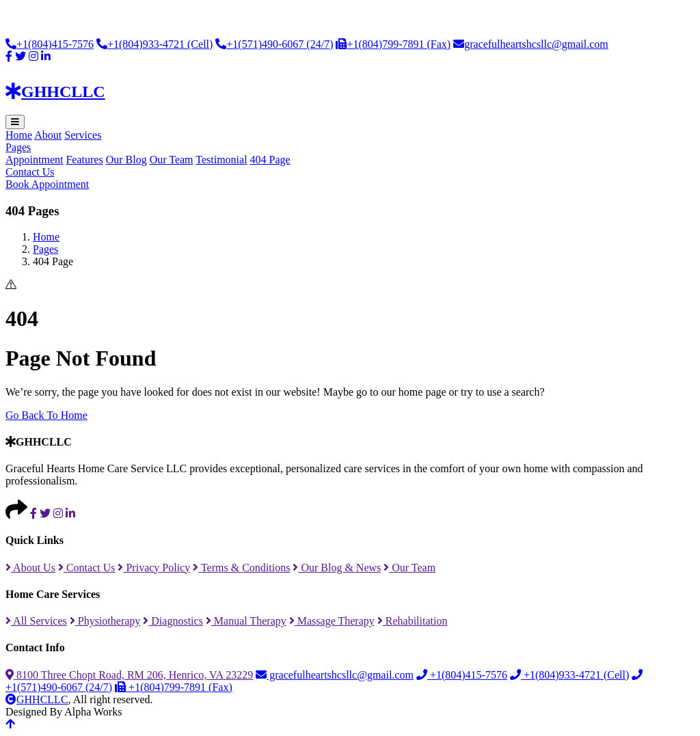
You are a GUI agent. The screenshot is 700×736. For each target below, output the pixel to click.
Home (19, 135)
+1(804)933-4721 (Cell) (154, 44)
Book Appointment (47, 184)
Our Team (172, 160)
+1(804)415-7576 (50, 44)
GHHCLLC (37, 699)
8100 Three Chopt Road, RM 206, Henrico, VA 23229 (129, 675)
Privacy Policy (154, 568)
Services (83, 135)
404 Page (270, 160)
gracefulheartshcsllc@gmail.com (531, 44)
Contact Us (30, 172)
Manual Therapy (246, 621)
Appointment (34, 160)
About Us (30, 568)
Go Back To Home (46, 415)
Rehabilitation (413, 621)
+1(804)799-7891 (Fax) (393, 44)
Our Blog (126, 160)
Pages (18, 147)
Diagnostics (173, 621)
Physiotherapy (105, 621)
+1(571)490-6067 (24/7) (274, 44)
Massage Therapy (332, 621)
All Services (36, 621)
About (48, 135)
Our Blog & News (337, 568)
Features (84, 160)
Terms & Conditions (241, 568)
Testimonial (221, 160)
